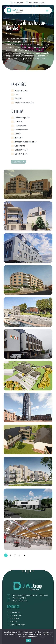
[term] (19, 91)
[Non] (52, 636)
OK (29, 641)
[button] (47, 11)
